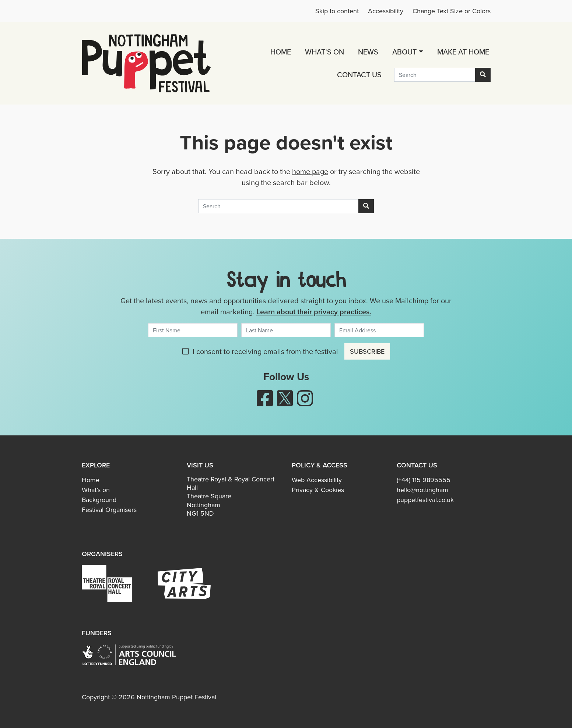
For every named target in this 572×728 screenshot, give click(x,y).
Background (99, 500)
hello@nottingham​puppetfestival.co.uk (425, 495)
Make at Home (463, 52)
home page (310, 172)
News (368, 52)
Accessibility (386, 11)
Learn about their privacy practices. (314, 312)
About (404, 52)
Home (281, 52)
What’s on (324, 52)
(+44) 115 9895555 (424, 480)
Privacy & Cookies (318, 490)
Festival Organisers (109, 510)
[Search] (435, 75)
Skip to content (337, 11)
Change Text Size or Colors (452, 11)
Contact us (359, 75)
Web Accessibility (317, 480)
